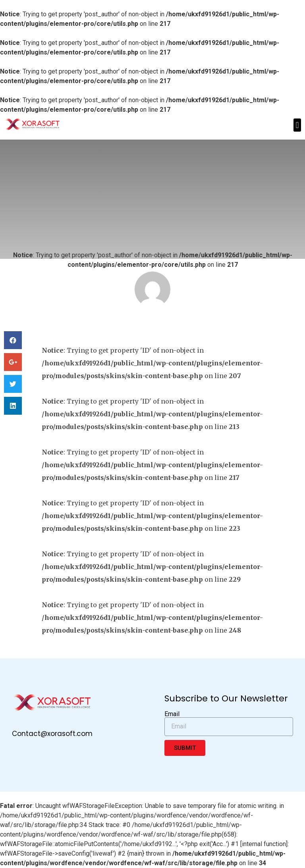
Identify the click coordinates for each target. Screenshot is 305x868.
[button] (297, 125)
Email (172, 714)
